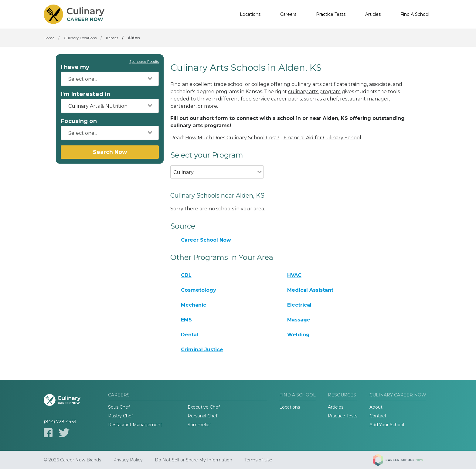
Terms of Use (258, 460)
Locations (250, 14)
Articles (373, 14)
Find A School (415, 14)
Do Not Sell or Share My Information (194, 460)
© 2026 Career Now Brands (72, 460)
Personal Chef (202, 416)
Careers (288, 14)
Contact (378, 416)
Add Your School (387, 425)
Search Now (110, 152)
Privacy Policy (128, 460)
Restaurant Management (135, 425)
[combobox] (110, 79)
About (376, 407)
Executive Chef (204, 407)
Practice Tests (331, 14)
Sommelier (199, 425)
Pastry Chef (121, 416)
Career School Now (206, 240)
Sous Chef (119, 407)
